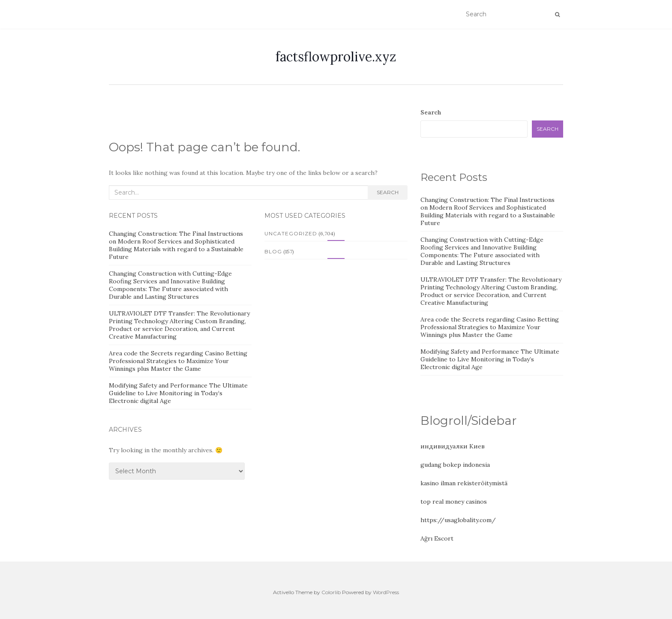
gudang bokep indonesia (455, 465)
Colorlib (331, 592)
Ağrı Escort (437, 538)
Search (388, 192)
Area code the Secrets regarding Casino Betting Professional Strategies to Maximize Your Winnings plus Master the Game (178, 361)
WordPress (386, 592)
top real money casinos (454, 502)
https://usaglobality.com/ (458, 520)
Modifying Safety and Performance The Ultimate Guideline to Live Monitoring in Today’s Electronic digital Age (178, 393)
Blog (273, 251)
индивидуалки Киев (453, 446)
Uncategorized (291, 233)
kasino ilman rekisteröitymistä (464, 483)
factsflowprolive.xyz (336, 57)
